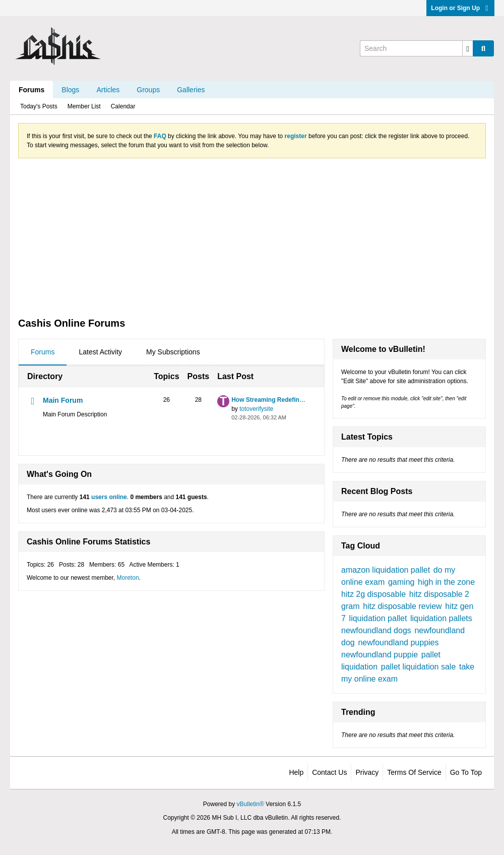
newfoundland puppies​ (398, 643)
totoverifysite (256, 409)
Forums (31, 90)
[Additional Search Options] (468, 48)
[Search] (416, 48)
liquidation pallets (441, 618)
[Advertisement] (252, 237)
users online (109, 497)
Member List (84, 106)
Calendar (123, 106)
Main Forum (63, 400)
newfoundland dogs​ (376, 630)
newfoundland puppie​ (380, 655)
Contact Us (329, 772)
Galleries (191, 90)
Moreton (128, 578)
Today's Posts (39, 106)
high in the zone (446, 582)
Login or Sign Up (460, 8)
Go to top (466, 772)
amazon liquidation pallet (386, 570)
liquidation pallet (378, 618)
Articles (108, 90)
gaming (401, 582)
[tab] (43, 352)
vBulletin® (250, 804)
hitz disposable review (402, 606)
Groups (148, 90)
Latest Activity (100, 352)
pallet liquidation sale (419, 667)
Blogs (70, 90)
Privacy (367, 772)
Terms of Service (414, 772)
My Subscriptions (173, 352)
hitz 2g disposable (373, 594)
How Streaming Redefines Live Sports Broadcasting (306, 400)
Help (296, 772)
